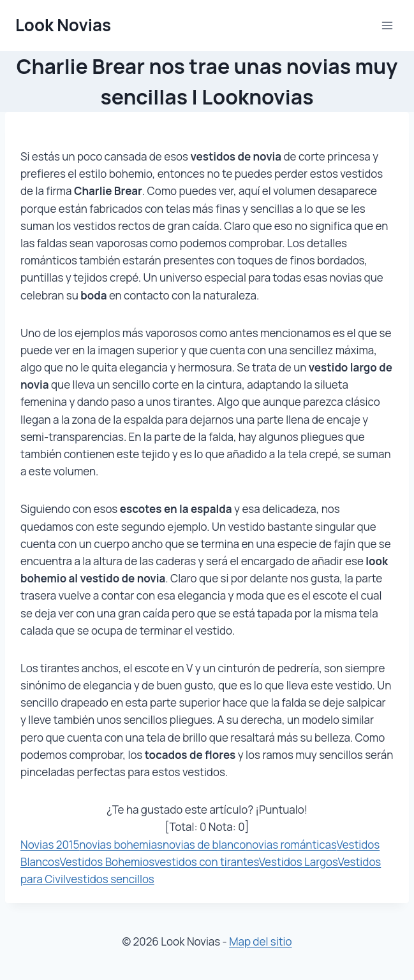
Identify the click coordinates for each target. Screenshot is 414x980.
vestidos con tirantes (207, 862)
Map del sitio (260, 941)
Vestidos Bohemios (107, 862)
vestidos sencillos (110, 879)
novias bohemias (121, 845)
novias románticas (291, 845)
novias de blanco (204, 845)
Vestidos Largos (299, 862)
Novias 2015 (50, 845)
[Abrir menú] (387, 25)
